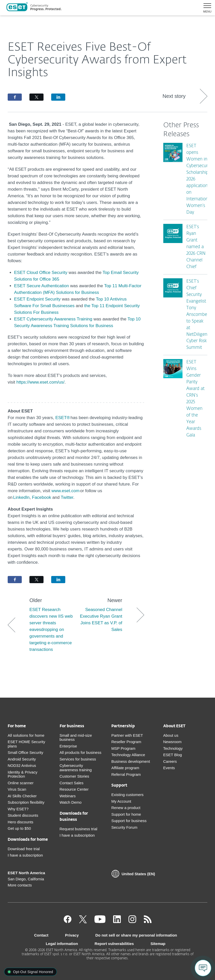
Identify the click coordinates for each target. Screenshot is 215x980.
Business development (131, 761)
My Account (121, 801)
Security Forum (124, 827)
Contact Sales (72, 783)
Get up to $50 (19, 828)
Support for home (126, 814)
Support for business (129, 821)
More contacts (20, 885)
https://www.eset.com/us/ (40, 382)
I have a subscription (25, 855)
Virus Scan (17, 789)
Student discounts (23, 815)
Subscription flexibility (26, 802)
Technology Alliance (128, 755)
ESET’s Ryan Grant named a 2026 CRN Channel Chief (196, 247)
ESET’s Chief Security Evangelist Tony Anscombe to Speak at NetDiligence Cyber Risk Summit (199, 315)
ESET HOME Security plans (26, 744)
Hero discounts (20, 822)
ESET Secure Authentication (41, 286)
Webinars (68, 796)
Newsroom (173, 742)
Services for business (78, 759)
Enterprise (68, 746)
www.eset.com (66, 491)
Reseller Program (126, 742)
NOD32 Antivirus (22, 765)
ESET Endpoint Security (37, 299)
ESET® (63, 418)
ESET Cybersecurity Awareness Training (53, 319)
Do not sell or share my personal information (136, 935)
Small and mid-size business (76, 737)
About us (171, 735)
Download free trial (24, 849)
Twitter (67, 497)
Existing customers (127, 795)
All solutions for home (26, 735)
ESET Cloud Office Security (41, 273)
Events (169, 768)
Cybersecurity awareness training (76, 768)
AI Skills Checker (22, 796)
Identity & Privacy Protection (23, 774)
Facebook (42, 497)
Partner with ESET (127, 735)
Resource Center (74, 789)
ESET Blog (173, 755)
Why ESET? (18, 809)
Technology (173, 748)
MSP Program (123, 748)
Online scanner (21, 783)
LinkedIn (21, 497)
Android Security (22, 759)
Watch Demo (71, 802)
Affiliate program (125, 768)
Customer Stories (74, 776)
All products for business (80, 752)
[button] (205, 8)
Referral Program (126, 774)
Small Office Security (25, 752)
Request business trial (79, 829)
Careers (170, 761)
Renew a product (126, 808)
